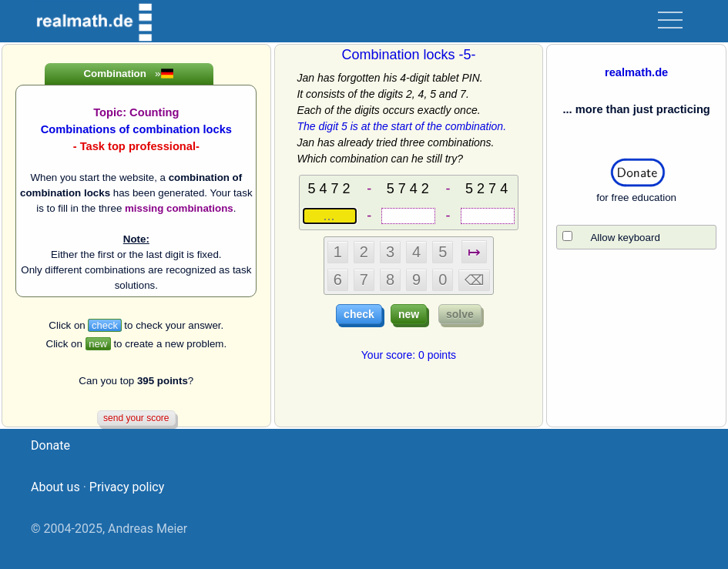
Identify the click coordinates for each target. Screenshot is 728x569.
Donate (50, 445)
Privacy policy (127, 487)
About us (55, 487)
